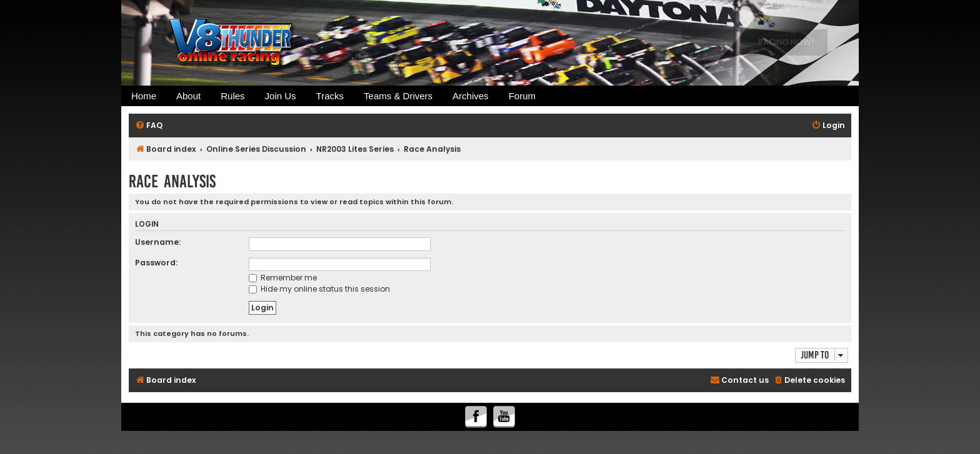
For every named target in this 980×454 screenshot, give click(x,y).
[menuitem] (149, 126)
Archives (471, 96)
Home (144, 96)
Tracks (330, 96)
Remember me (283, 278)
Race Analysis (172, 181)
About (188, 96)
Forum (522, 96)
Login (147, 225)
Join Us (281, 96)
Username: (158, 242)
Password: (156, 263)
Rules (232, 96)
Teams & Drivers (398, 96)
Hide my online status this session (319, 289)
